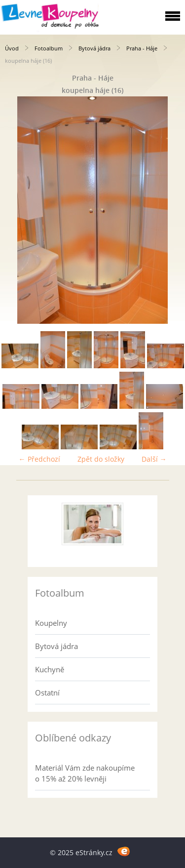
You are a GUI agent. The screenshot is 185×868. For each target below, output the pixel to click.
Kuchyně (50, 669)
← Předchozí (39, 459)
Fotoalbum (49, 48)
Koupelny (51, 623)
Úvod (12, 48)
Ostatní (47, 693)
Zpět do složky (101, 459)
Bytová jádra (94, 48)
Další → (154, 459)
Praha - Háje (142, 48)
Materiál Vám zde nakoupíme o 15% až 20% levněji (85, 773)
